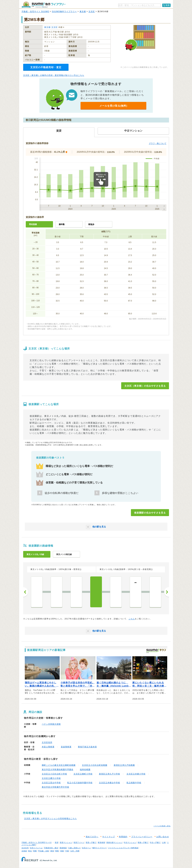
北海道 (24, 851)
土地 (164, 842)
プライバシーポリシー (142, 837)
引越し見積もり (74, 848)
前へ (26, 592)
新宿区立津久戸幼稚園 (124, 765)
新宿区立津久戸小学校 (110, 774)
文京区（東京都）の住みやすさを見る (145, 386)
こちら (132, 619)
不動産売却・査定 (51, 848)
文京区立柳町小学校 (83, 774)
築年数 (62, 224)
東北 (30, 851)
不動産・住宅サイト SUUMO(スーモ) (37, 842)
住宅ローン (86, 848)
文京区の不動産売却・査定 (46, 67)
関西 (57, 851)
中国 (67, 851)
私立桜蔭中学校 (134, 783)
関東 (35, 851)
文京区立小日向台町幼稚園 (95, 765)
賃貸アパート (79, 842)
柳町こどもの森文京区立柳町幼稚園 (59, 765)
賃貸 (57, 842)
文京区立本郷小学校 (136, 774)
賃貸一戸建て (91, 842)
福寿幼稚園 (85, 770)
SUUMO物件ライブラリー (64, 12)
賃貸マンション (66, 842)
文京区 (92, 12)
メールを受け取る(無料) (113, 106)
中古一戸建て (155, 842)
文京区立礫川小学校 (51, 778)
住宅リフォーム (36, 848)
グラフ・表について (158, 143)
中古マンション (130, 842)
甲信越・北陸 (44, 851)
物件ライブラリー (99, 848)
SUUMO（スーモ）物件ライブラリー (44, 5)
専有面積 (33, 224)
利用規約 (123, 837)
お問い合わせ (163, 837)
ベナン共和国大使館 (51, 724)
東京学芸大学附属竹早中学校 (55, 787)
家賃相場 (101, 842)
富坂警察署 (66, 747)
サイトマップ (109, 837)
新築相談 (63, 848)
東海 (52, 851)
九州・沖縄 (75, 851)
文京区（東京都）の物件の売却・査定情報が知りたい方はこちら (54, 75)
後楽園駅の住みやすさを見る (150, 513)
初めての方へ (92, 837)
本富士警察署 (48, 747)
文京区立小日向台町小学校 (54, 774)
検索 (168, 5)
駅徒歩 (91, 224)
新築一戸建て (143, 842)
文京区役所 (47, 742)
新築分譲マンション (114, 842)
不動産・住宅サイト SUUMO (35, 12)
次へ (167, 592)
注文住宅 (25, 848)
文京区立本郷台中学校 (110, 783)
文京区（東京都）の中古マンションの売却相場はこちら (50, 819)
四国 (62, 851)
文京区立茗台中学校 (51, 783)
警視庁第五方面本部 (87, 747)
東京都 (83, 12)
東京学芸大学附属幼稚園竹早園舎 (58, 770)
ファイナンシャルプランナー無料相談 (123, 848)
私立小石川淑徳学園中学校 (80, 783)
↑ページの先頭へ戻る (162, 826)
